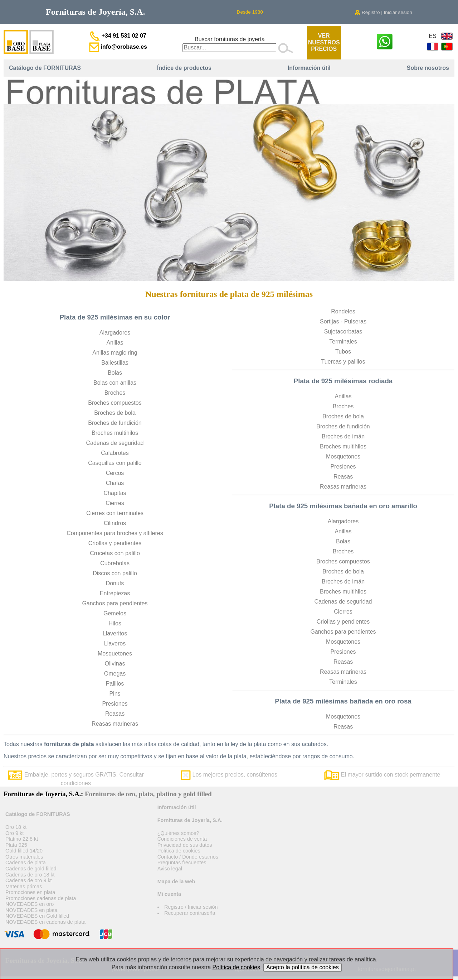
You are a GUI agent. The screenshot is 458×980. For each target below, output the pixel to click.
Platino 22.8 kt (22, 839)
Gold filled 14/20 (24, 851)
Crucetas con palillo (115, 553)
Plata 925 (16, 845)
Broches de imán (343, 436)
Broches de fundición (115, 423)
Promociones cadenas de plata (41, 898)
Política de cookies (179, 851)
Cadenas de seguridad (115, 443)
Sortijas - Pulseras (343, 321)
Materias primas (24, 887)
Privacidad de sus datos (185, 845)
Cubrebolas (115, 563)
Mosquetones (115, 654)
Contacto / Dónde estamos (188, 857)
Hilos (115, 623)
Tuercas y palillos (343, 362)
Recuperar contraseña (190, 913)
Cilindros (115, 523)
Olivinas (115, 664)
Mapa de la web (176, 881)
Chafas (115, 483)
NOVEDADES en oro (30, 904)
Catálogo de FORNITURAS (45, 68)
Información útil (309, 68)
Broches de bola (115, 413)
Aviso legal (170, 869)
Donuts (115, 583)
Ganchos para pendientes (115, 603)
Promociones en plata (30, 892)
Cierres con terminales (115, 513)
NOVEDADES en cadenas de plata (45, 922)
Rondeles (343, 311)
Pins (115, 694)
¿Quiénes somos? (178, 833)
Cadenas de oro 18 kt (30, 875)
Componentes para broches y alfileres (115, 533)
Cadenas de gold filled (31, 869)
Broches (115, 393)
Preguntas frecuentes (182, 863)
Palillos (115, 684)
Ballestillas (115, 363)
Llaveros (115, 643)
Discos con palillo (115, 573)
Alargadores (115, 333)
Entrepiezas (115, 593)
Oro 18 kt (16, 827)
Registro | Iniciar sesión (383, 12)
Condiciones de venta (182, 839)
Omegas (115, 674)
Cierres (115, 503)
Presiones (115, 704)
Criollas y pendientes (115, 543)
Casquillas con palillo (115, 463)
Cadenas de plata (26, 863)
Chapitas (115, 493)
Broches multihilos (115, 433)
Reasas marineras (115, 724)
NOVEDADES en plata (31, 910)
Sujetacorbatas (343, 332)
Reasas (115, 714)
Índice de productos (184, 68)
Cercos (115, 473)
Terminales (343, 342)
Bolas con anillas (115, 383)
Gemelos (115, 613)
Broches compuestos (115, 403)
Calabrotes (115, 453)
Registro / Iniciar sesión (191, 907)
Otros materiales (24, 857)
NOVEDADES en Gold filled (37, 916)
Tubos (343, 352)
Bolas (115, 373)
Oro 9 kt (14, 833)
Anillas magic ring (115, 353)
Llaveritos (115, 633)
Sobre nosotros (428, 68)
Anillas (115, 343)
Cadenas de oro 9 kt (29, 880)
